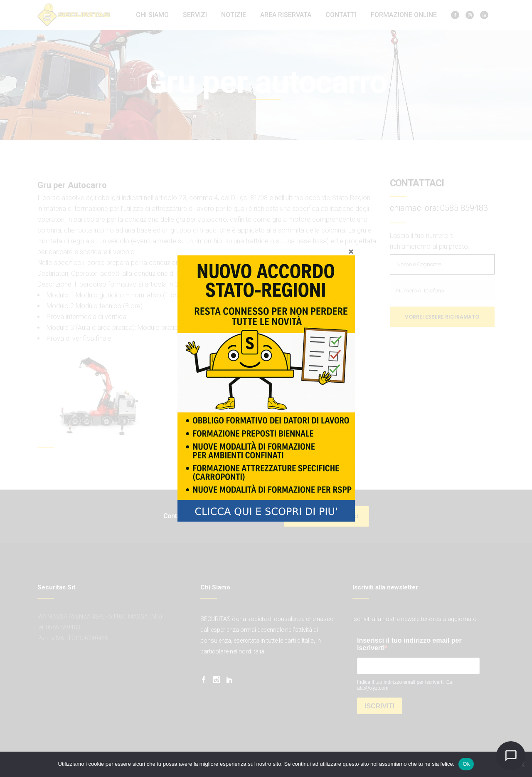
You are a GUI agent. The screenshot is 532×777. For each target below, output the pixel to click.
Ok (466, 764)
